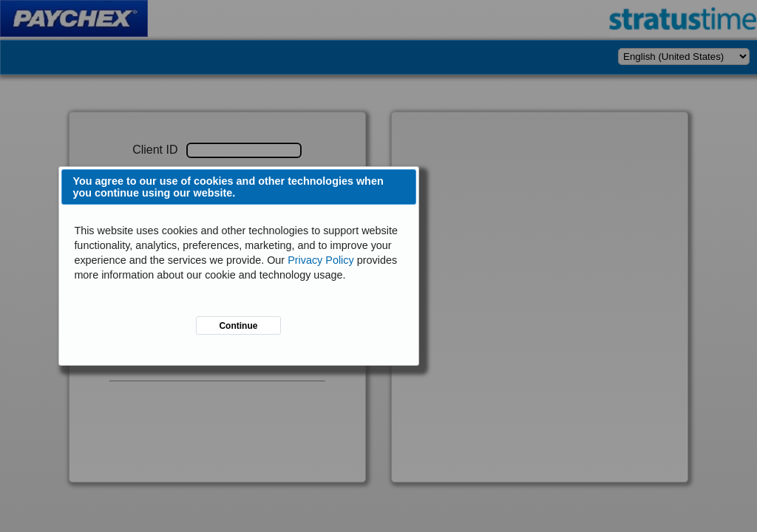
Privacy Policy (321, 260)
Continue (238, 326)
